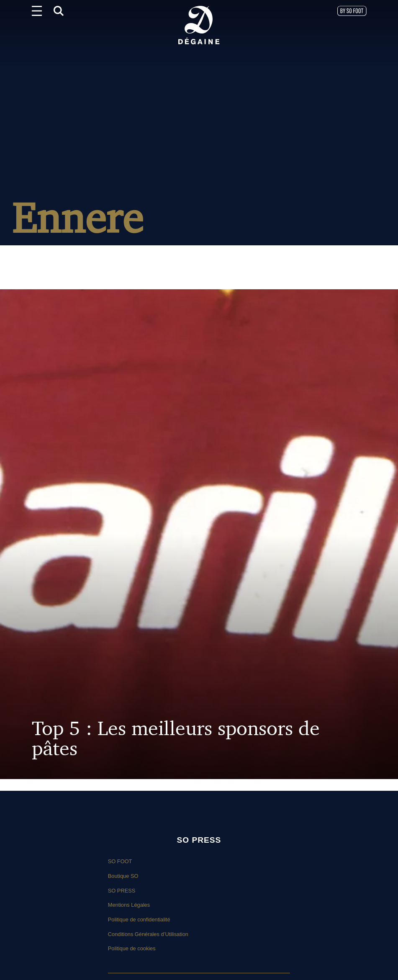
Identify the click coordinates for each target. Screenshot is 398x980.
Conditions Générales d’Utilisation (148, 934)
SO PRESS (122, 891)
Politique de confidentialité (139, 920)
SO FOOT (120, 861)
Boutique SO (123, 876)
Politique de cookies (132, 948)
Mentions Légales (129, 905)
